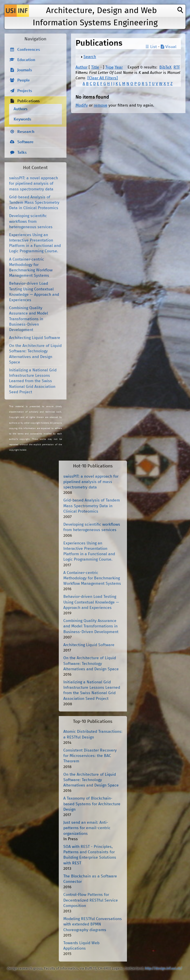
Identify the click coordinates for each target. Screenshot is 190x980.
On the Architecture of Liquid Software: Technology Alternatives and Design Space (91, 663)
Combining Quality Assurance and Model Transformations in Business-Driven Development (29, 319)
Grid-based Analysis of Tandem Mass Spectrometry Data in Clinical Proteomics (34, 203)
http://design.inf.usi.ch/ (163, 968)
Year (119, 67)
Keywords (22, 119)
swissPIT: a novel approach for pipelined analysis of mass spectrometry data (34, 184)
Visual (169, 47)
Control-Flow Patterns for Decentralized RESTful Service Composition (91, 900)
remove (101, 105)
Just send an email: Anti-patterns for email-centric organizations (87, 828)
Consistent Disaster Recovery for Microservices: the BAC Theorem (90, 756)
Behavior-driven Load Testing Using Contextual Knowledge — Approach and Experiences (91, 602)
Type (109, 67)
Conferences (29, 50)
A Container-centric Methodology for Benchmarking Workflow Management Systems (92, 578)
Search (90, 57)
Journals (25, 70)
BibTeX (165, 67)
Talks (22, 153)
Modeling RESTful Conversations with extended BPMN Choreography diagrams (93, 924)
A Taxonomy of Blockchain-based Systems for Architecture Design (92, 804)
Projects (25, 91)
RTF (177, 67)
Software (25, 142)
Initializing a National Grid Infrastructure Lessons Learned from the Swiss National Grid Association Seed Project (33, 381)
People (24, 80)
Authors (21, 109)
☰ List (151, 47)
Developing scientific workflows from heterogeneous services (31, 221)
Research (26, 132)
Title (95, 67)
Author (82, 67)
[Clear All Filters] (103, 78)
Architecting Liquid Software (35, 338)
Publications (29, 101)
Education (26, 60)
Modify (82, 105)
